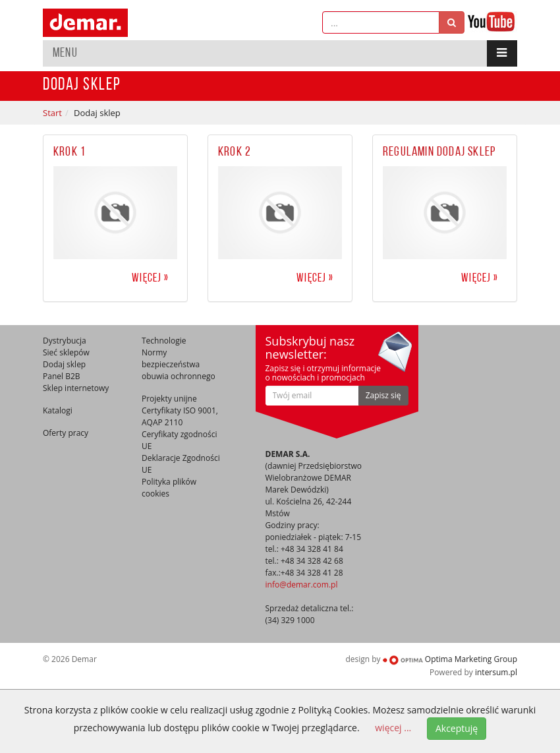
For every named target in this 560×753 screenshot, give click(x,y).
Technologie (164, 341)
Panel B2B (62, 376)
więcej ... (393, 728)
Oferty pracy (66, 433)
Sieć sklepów (66, 352)
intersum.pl (496, 672)
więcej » (150, 279)
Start (52, 113)
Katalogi (58, 410)
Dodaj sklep (64, 364)
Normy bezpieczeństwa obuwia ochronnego (179, 364)
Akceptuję (457, 728)
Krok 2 (235, 152)
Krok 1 (70, 152)
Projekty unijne (169, 399)
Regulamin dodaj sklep (439, 152)
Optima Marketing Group (450, 659)
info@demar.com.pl (302, 585)
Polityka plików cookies (169, 488)
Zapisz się (383, 395)
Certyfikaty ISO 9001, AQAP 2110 (180, 416)
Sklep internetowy (76, 388)
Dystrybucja (65, 341)
